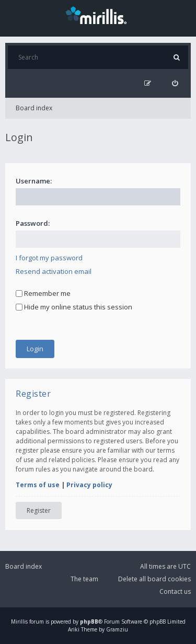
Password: (33, 223)
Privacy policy (89, 485)
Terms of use (38, 485)
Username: (34, 181)
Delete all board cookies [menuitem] (154, 579)
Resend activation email (54, 271)
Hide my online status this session (74, 307)
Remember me (43, 293)
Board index (34, 108)
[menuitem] (175, 83)
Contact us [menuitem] (175, 591)
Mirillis (19, 622)
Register (39, 510)
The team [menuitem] (84, 579)
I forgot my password (49, 258)
